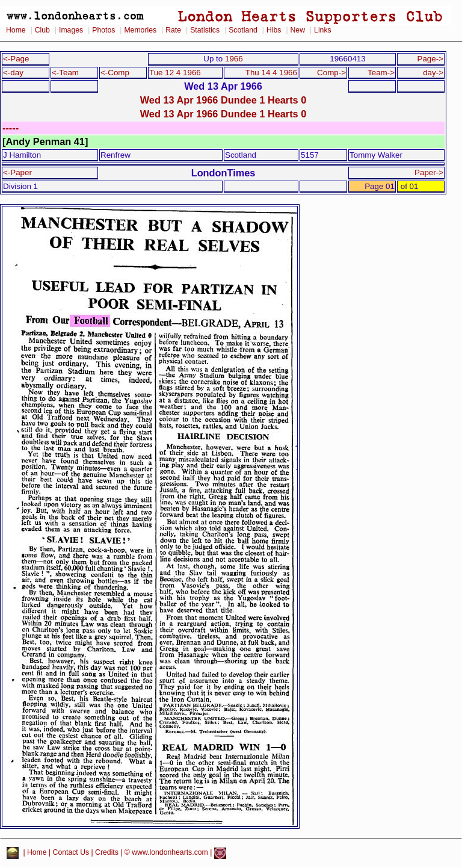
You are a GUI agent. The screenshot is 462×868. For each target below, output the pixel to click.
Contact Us (71, 853)
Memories (140, 30)
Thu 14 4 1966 (271, 73)
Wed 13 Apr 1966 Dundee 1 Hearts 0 (223, 100)
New (298, 30)
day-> (433, 73)
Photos (103, 30)
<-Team (65, 73)
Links (323, 30)
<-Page (16, 59)
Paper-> (429, 172)
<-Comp (115, 73)
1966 (234, 59)
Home (16, 30)
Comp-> (331, 73)
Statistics (205, 30)
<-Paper (17, 172)
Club (42, 30)
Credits (107, 853)
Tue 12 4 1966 (175, 73)
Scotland (243, 30)
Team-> (381, 73)
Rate (173, 30)
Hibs (274, 30)
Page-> (430, 59)
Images (71, 30)
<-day (13, 73)
